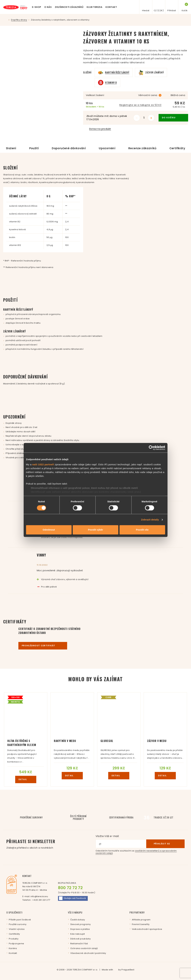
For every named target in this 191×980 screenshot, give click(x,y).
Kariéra (13, 948)
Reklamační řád (79, 944)
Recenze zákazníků (142, 148)
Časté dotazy (78, 920)
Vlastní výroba (17, 929)
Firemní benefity (141, 924)
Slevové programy (80, 924)
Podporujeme (16, 944)
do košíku (173, 118)
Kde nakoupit (78, 934)
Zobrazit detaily (150, 520)
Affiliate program (141, 920)
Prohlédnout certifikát (43, 646)
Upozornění (107, 148)
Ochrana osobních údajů (84, 948)
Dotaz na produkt (98, 129)
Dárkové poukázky (80, 939)
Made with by (118, 970)
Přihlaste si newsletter (51, 844)
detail (26, 779)
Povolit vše (142, 530)
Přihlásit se (165, 844)
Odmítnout (49, 530)
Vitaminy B (111, 82)
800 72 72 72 (70, 888)
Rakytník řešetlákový (117, 72)
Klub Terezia (94, 7)
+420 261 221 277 (41, 900)
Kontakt (111, 7)
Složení (11, 148)
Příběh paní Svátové (20, 920)
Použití (34, 148)
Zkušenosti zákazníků (69, 7)
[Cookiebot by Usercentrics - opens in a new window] (151, 448)
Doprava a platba (80, 929)
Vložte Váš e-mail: (107, 836)
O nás (48, 7)
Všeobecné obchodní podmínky (88, 953)
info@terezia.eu (39, 896)
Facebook (72, 898)
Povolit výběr (95, 530)
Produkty (14, 939)
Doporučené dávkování (69, 148)
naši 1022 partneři (43, 464)
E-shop (37, 7)
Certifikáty (177, 148)
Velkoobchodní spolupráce (147, 929)
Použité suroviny (18, 924)
